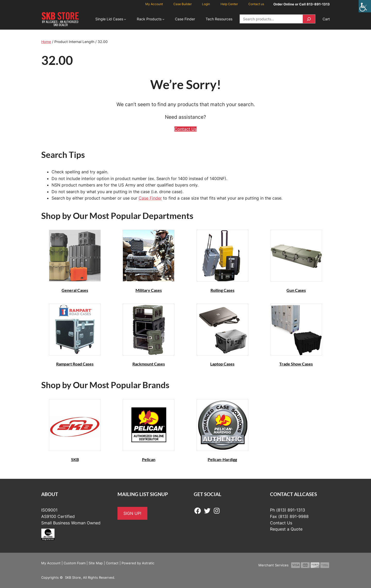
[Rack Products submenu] (163, 19)
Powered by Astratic (138, 563)
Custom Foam (75, 563)
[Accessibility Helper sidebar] (365, 6)
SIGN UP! (132, 513)
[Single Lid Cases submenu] (125, 19)
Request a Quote (286, 529)
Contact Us (185, 129)
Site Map (96, 563)
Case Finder (150, 198)
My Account (51, 563)
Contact (112, 563)
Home (46, 42)
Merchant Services (273, 565)
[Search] (309, 19)
